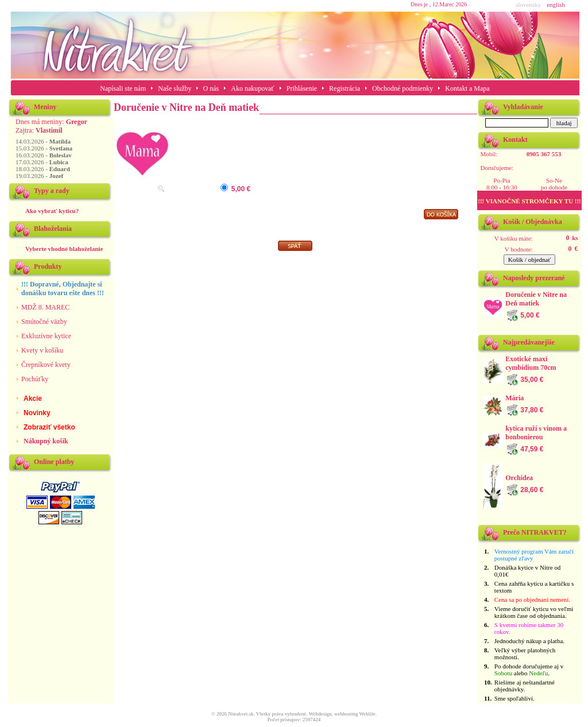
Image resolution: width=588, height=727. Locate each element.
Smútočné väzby (44, 322)
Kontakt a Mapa (467, 88)
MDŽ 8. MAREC (45, 307)
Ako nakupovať (252, 88)
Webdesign (320, 714)
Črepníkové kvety (46, 365)
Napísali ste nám (123, 88)
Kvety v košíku (42, 350)
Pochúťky (35, 379)
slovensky (528, 5)
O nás (211, 88)
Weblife (367, 714)
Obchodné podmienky (403, 88)
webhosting (346, 714)
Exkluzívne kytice (46, 336)
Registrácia (345, 88)
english (556, 5)
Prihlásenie (302, 88)
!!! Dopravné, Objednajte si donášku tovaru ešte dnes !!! (63, 289)
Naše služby (175, 88)
